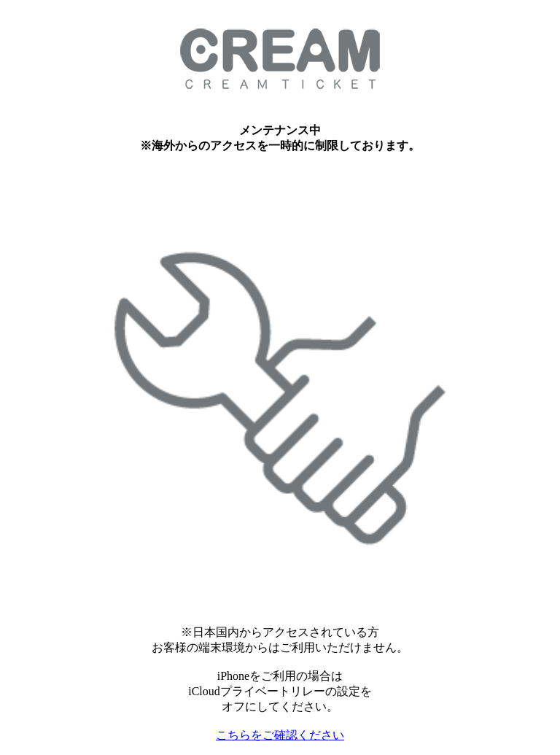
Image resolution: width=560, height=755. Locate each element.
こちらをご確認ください (280, 735)
